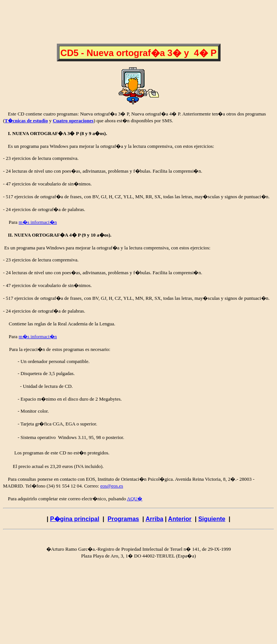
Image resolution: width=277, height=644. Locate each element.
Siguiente (212, 519)
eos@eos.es (112, 486)
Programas (123, 519)
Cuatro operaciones (73, 121)
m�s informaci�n (38, 222)
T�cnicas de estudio (26, 121)
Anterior (180, 519)
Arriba (154, 519)
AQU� (135, 499)
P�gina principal (75, 519)
